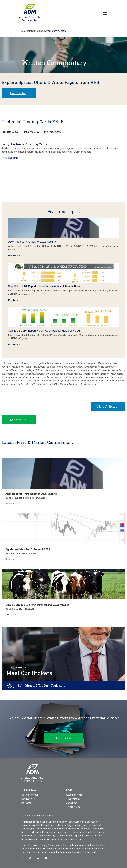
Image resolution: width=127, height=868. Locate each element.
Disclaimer (72, 803)
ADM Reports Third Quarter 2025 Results (32, 242)
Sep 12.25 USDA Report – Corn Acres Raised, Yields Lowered (44, 331)
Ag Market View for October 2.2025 (28, 549)
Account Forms (74, 795)
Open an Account (30, 795)
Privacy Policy (73, 799)
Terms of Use (73, 807)
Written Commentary (55, 31)
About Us (26, 803)
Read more (14, 256)
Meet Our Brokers (29, 671)
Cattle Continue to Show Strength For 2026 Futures (38, 605)
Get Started (18, 93)
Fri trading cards (10, 158)
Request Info (28, 799)
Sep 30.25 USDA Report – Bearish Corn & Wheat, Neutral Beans (45, 286)
